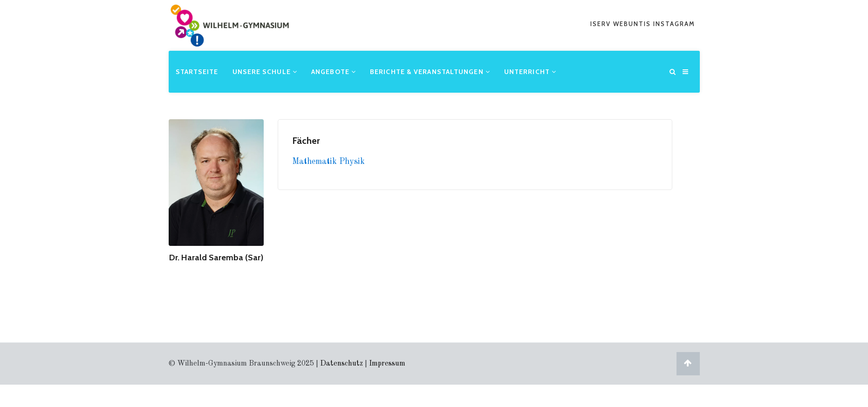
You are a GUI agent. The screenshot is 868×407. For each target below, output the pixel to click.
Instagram (674, 24)
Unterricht (530, 72)
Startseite (197, 72)
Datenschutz (342, 364)
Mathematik (316, 162)
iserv (602, 24)
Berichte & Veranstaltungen (430, 72)
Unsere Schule (265, 72)
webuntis (633, 24)
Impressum (387, 364)
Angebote (334, 72)
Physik (352, 162)
